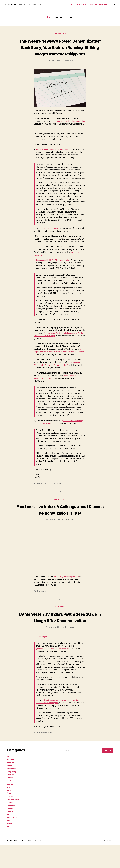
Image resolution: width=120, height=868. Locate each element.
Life (9, 809)
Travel (10, 846)
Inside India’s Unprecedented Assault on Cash (56, 159)
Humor (10, 800)
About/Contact (82, 4)
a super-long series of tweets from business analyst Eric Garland (58, 361)
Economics (57, 509)
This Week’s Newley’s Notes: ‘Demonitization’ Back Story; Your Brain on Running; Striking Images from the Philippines (60, 50)
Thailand (11, 843)
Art (9, 779)
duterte (50, 493)
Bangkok (11, 782)
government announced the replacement (54, 672)
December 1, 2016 (54, 536)
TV (8, 849)
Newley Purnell (11, 4)
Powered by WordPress (35, 863)
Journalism (12, 806)
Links (9, 813)
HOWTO (11, 797)
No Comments (70, 67)
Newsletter (103, 4)
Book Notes (12, 785)
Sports (10, 834)
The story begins (42, 659)
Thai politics (13, 840)
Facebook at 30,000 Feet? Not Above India (54, 270)
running (56, 493)
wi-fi (61, 493)
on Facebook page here (68, 593)
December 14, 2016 (54, 67)
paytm (50, 755)
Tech (63, 623)
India (65, 509)
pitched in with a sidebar (50, 238)
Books (10, 788)
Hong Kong (12, 794)
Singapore (12, 828)
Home (72, 4)
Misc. (9, 816)
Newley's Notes (60, 34)
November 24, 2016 (54, 650)
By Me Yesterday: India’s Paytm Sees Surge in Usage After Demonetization (60, 636)
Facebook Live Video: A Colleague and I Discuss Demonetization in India (60, 522)
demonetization (42, 493)
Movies (10, 819)
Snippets (11, 831)
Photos (10, 825)
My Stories (93, 4)
